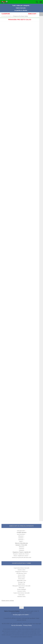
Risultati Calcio (21, 596)
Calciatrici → (21, 540)
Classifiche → (6, 14)
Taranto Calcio (21, 570)
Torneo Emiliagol (22, 589)
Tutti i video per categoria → (22, 6)
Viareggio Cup (22, 582)
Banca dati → (33, 14)
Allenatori (21, 547)
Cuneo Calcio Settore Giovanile (21, 593)
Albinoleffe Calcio (22, 580)
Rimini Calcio (21, 584)
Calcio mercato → (21, 8)
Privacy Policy (28, 625)
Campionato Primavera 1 (22, 572)
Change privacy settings (8, 600)
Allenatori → (22, 536)
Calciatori (22, 548)
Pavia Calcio (21, 579)
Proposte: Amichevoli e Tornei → (22, 554)
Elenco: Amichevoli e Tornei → (22, 556)
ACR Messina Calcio (21, 573)
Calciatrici (22, 550)
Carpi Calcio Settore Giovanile (21, 568)
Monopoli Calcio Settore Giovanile (21, 586)
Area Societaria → (22, 534)
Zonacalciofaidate (7, 16)
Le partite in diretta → (21, 10)
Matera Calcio (21, 577)
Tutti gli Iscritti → (22, 531)
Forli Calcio (22, 595)
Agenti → (22, 541)
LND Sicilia (21, 588)
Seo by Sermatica (17, 625)
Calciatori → (21, 538)
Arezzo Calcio (21, 575)
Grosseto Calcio (22, 591)
